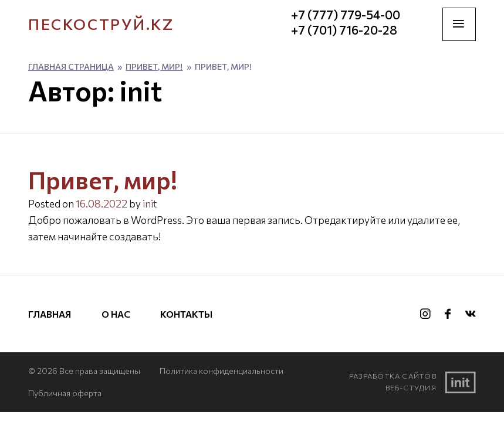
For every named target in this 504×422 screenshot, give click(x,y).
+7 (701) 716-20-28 (344, 30)
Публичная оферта (65, 393)
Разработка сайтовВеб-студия (412, 382)
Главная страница (71, 67)
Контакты (186, 314)
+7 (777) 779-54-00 (346, 15)
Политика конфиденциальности (221, 371)
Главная (50, 314)
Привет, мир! (154, 67)
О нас (116, 314)
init (150, 203)
